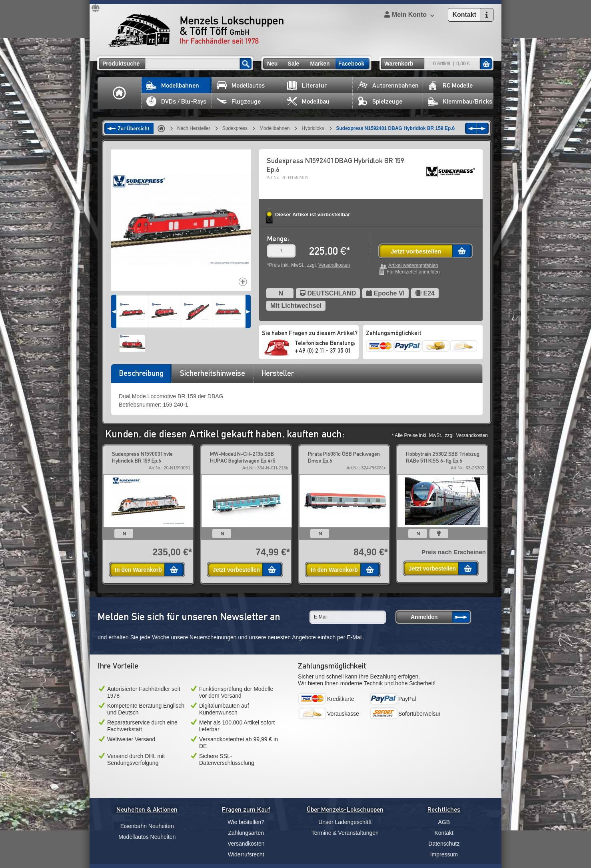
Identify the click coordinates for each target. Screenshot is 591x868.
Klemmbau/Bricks (460, 101)
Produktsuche (121, 64)
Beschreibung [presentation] (141, 373)
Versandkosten (334, 265)
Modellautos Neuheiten (147, 837)
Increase (243, 282)
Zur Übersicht (134, 128)
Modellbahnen (173, 85)
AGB (444, 822)
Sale (294, 64)
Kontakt (444, 833)
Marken (320, 64)
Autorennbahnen (388, 85)
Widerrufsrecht (246, 854)
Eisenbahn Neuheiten (147, 826)
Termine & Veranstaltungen (345, 833)
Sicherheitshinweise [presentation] (213, 373)
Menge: (278, 238)
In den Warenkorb (138, 570)
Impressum (444, 854)
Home (120, 93)
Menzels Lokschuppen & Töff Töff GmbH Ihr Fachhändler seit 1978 (196, 30)
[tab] (141, 376)
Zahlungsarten (246, 833)
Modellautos (241, 85)
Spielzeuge (380, 101)
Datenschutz (444, 844)
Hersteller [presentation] (278, 373)
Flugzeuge (239, 101)
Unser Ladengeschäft (345, 822)
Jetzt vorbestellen (416, 251)
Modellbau (308, 101)
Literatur (307, 85)
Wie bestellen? (246, 822)
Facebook (351, 64)
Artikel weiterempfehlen (413, 266)
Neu (272, 64)
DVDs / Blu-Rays (176, 101)
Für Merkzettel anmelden (413, 272)
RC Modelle (450, 85)
